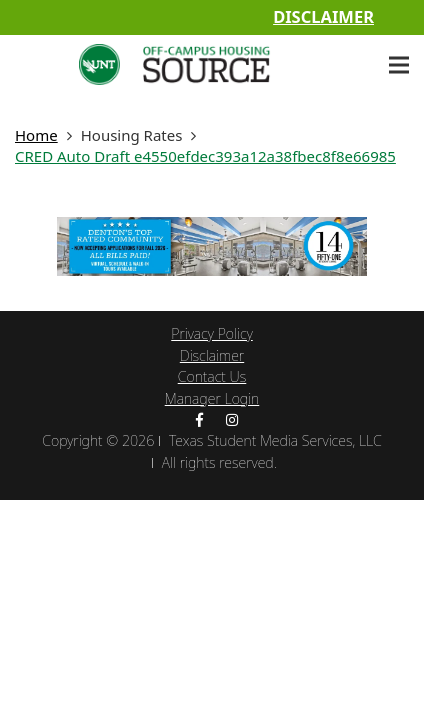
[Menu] (399, 65)
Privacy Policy (211, 333)
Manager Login (212, 398)
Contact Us (212, 376)
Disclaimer (323, 16)
